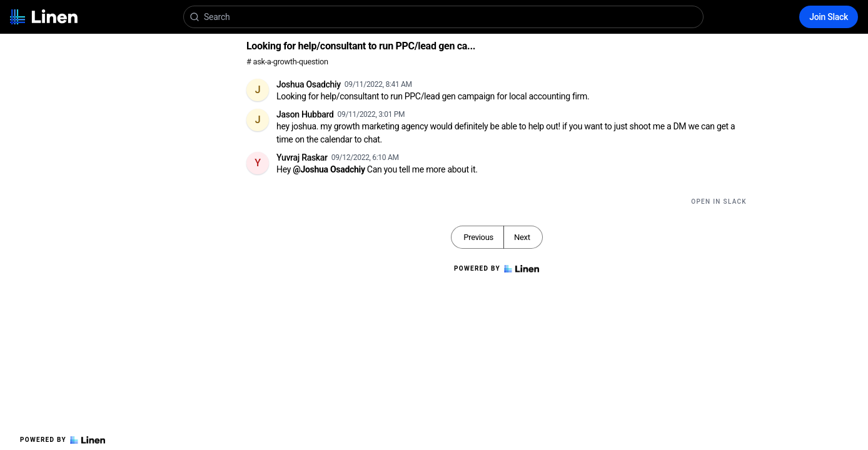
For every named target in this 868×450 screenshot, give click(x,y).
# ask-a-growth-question (287, 62)
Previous (478, 237)
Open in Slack (719, 202)
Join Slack (829, 17)
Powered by (63, 440)
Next (522, 237)
